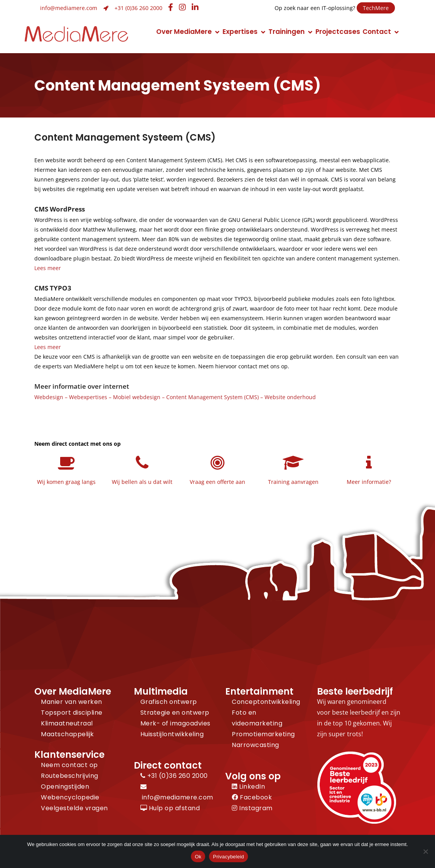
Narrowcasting (255, 745)
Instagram (252, 808)
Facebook (252, 797)
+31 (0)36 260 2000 (138, 8)
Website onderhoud (290, 397)
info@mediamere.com (69, 8)
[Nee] (425, 851)
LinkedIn (248, 787)
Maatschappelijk (67, 734)
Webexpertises (88, 397)
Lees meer (48, 268)
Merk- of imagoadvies (175, 723)
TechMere (376, 8)
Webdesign (49, 397)
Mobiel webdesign (137, 397)
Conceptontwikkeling (266, 702)
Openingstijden (65, 787)
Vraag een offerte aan (217, 482)
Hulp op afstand (170, 808)
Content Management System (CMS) (212, 397)
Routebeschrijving (70, 776)
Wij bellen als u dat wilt (142, 482)
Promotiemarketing (263, 734)
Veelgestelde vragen (74, 808)
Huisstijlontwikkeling (172, 734)
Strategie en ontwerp (175, 713)
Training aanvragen (293, 482)
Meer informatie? (369, 482)
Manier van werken (72, 702)
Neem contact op (69, 765)
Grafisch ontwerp (169, 702)
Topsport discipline (72, 713)
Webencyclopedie (70, 797)
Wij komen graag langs (66, 482)
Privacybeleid (228, 857)
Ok (198, 857)
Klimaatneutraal (67, 723)
